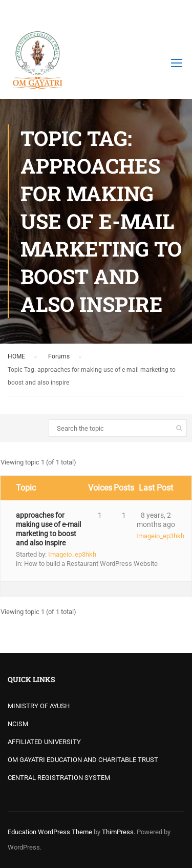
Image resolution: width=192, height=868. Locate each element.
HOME (16, 356)
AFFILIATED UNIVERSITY (44, 742)
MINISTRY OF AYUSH (39, 706)
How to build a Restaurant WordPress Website (91, 564)
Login (175, 13)
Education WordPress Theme (50, 832)
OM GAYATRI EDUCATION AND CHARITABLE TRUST (83, 760)
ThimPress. (119, 832)
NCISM (18, 724)
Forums (59, 356)
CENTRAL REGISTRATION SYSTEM (59, 778)
